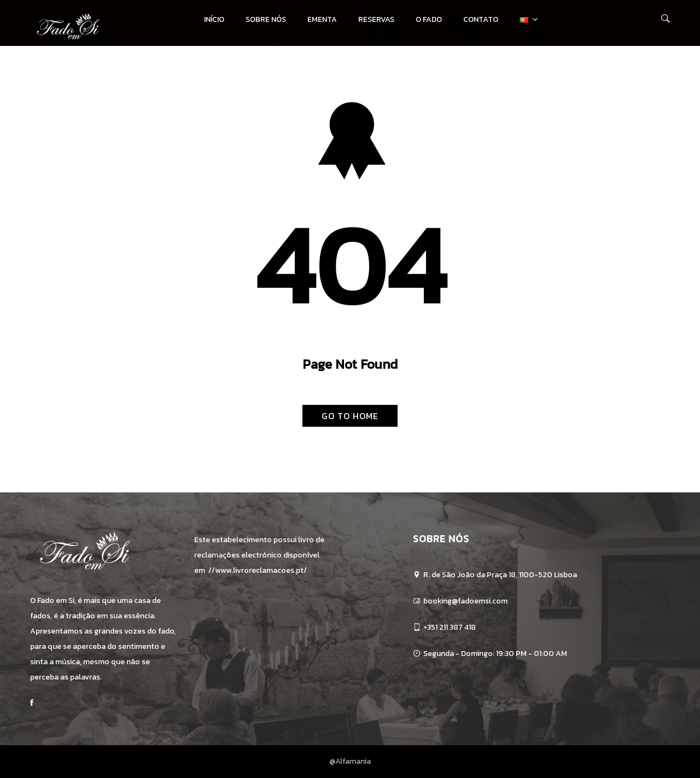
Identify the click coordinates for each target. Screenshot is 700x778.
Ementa (322, 19)
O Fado (429, 19)
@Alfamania (350, 761)
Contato (481, 19)
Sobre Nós (266, 19)
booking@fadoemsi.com (465, 601)
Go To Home (350, 416)
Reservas (376, 19)
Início (214, 19)
